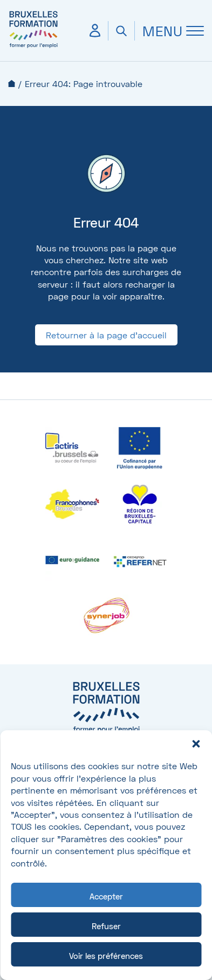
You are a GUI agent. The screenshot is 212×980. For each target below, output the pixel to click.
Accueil (12, 84)
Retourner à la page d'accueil (106, 335)
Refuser (106, 926)
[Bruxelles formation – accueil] (33, 47)
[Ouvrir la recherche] (121, 31)
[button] (196, 744)
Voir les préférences (106, 956)
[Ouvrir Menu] (169, 31)
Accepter (106, 896)
